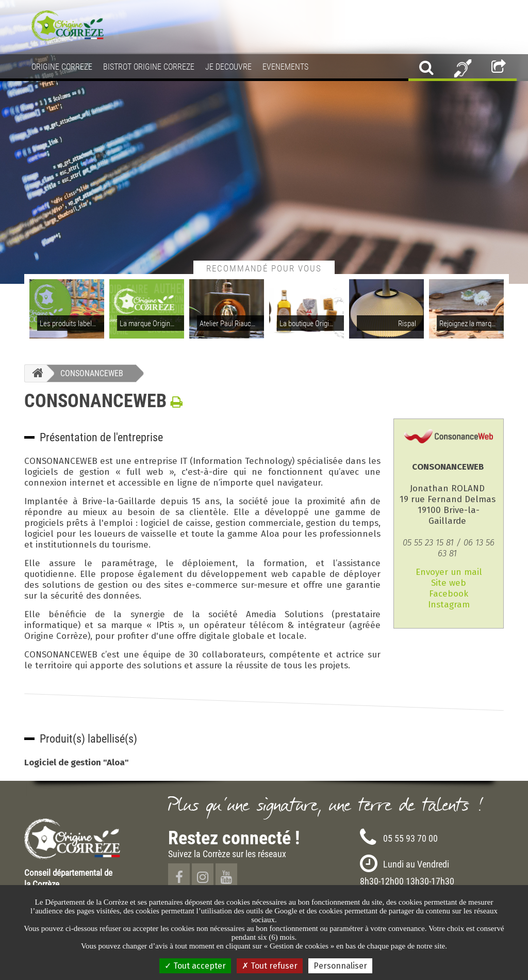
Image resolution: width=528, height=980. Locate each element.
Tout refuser (270, 966)
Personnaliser (340, 966)
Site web (449, 583)
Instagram (449, 605)
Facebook (449, 594)
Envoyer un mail (449, 572)
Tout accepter (195, 966)
